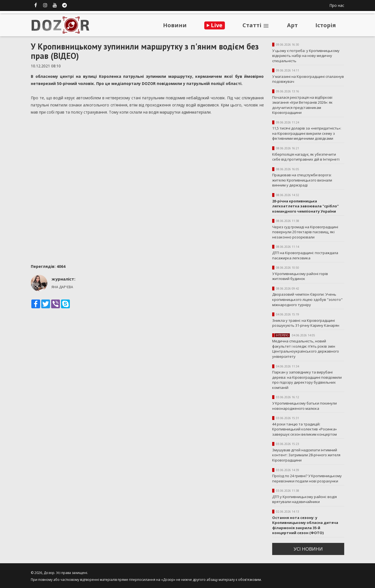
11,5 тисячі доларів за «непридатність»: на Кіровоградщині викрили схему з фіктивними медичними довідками (307, 133)
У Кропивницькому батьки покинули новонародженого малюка (304, 406)
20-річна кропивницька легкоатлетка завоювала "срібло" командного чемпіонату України (305, 206)
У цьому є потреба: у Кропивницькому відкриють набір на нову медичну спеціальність (306, 56)
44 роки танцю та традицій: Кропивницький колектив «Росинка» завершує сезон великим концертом (304, 429)
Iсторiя (326, 25)
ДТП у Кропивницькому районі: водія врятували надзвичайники (304, 499)
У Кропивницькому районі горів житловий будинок (300, 276)
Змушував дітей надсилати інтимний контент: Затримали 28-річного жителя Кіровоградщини (306, 455)
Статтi (256, 25)
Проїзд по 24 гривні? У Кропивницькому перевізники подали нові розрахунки (307, 478)
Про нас (337, 5)
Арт (292, 25)
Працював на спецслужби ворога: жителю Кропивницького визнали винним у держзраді (302, 180)
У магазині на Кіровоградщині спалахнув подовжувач (308, 79)
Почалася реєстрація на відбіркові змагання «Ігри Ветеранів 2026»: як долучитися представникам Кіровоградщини (302, 105)
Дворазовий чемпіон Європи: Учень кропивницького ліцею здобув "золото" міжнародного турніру (307, 299)
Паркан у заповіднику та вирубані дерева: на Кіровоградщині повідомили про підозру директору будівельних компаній (307, 380)
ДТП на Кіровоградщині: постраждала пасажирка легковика (305, 255)
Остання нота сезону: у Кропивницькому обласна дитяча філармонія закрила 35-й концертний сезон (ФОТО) (305, 525)
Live (215, 25)
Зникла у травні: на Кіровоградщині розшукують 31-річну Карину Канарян (306, 323)
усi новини (308, 549)
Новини (175, 25)
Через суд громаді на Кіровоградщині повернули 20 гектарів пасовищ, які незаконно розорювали (305, 232)
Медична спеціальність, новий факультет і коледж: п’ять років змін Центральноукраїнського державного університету (306, 349)
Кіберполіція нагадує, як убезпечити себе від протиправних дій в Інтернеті (306, 157)
